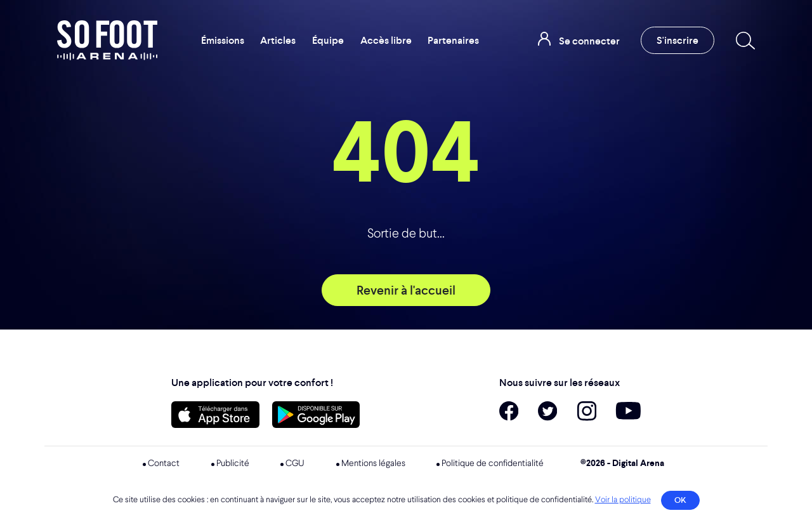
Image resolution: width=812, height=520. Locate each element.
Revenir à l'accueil (406, 290)
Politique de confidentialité (493, 463)
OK (680, 500)
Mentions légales (373, 463)
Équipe (328, 40)
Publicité (233, 463)
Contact (164, 463)
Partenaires (453, 40)
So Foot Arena (107, 40)
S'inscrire (678, 40)
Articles (278, 40)
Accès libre (386, 40)
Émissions (223, 40)
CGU (295, 463)
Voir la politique (623, 500)
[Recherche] (743, 41)
